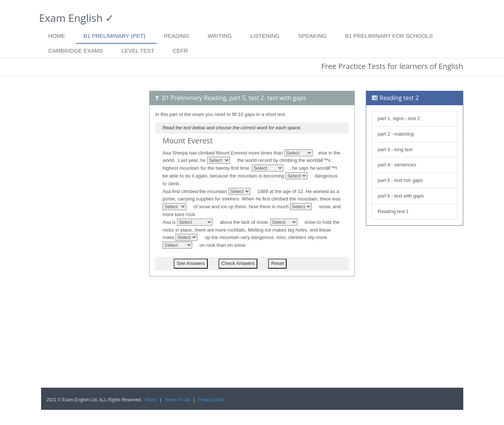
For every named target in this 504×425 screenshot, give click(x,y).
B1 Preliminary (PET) (115, 36)
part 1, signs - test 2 (399, 118)
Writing (220, 36)
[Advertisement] (90, 202)
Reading (177, 36)
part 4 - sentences (397, 165)
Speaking (312, 36)
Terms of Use (178, 400)
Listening (265, 36)
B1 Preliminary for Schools (389, 36)
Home (57, 36)
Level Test (138, 51)
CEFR (180, 51)
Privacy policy (211, 400)
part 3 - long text (396, 150)
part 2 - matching (396, 134)
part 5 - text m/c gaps (401, 180)
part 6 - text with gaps (401, 196)
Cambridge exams (76, 51)
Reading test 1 (393, 211)
